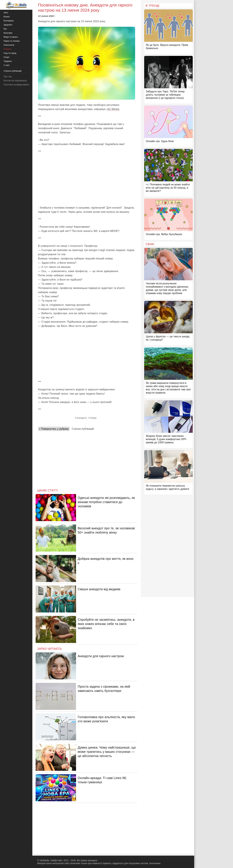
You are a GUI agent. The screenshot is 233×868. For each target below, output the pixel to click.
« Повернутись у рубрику (54, 429)
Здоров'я (8, 25)
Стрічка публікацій (83, 429)
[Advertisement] (87, 180)
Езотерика (9, 21)
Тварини (8, 61)
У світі (7, 65)
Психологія (9, 45)
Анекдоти (82, 418)
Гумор (93, 418)
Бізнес (7, 17)
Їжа (5, 29)
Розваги (7, 49)
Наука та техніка (12, 41)
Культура (8, 33)
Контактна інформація (15, 81)
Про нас (8, 76)
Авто (6, 13)
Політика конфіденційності (17, 85)
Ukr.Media (113, 109)
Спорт (7, 57)
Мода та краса (11, 37)
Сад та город (10, 53)
